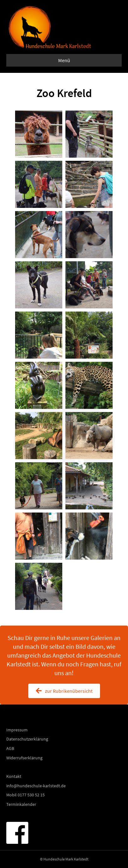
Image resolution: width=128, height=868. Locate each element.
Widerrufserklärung (24, 758)
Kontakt (14, 776)
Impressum (17, 730)
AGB (10, 748)
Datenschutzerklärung (27, 739)
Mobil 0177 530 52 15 (25, 795)
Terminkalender (21, 804)
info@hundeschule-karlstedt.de (36, 786)
